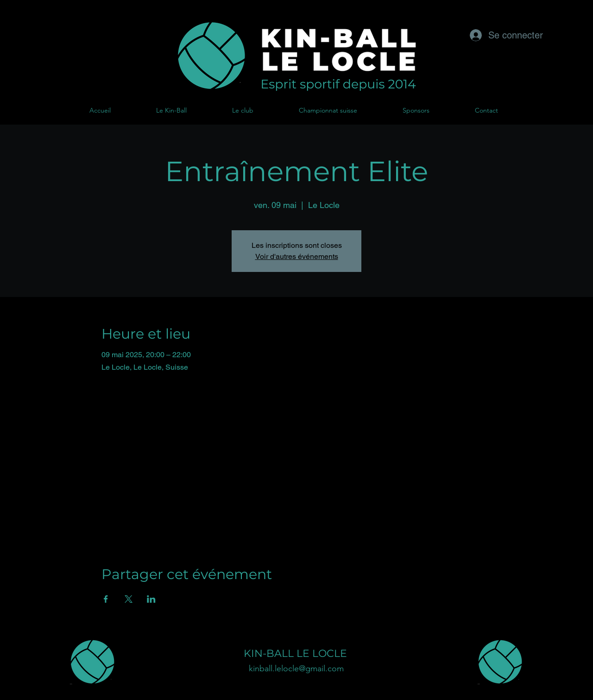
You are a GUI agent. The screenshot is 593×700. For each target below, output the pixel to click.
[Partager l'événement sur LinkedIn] (151, 599)
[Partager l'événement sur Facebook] (106, 599)
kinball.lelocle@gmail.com (296, 668)
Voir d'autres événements (297, 256)
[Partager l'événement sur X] (129, 599)
